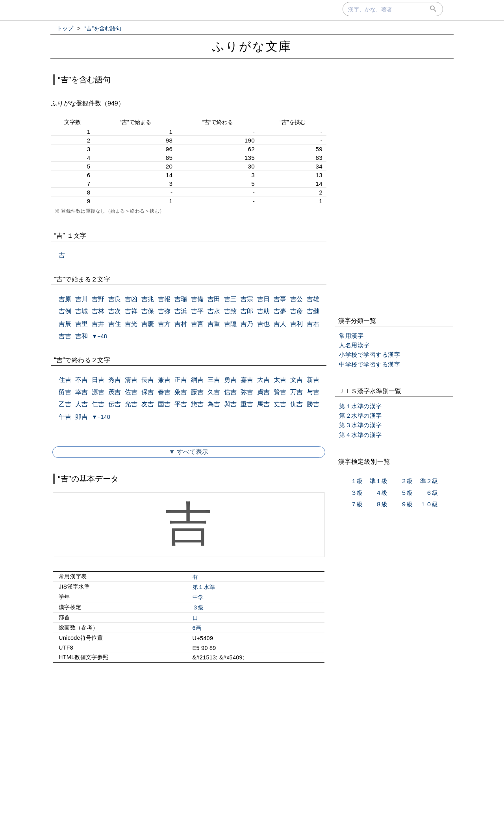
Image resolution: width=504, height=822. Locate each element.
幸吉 (82, 392)
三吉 (214, 380)
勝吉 (313, 404)
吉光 (131, 324)
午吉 (65, 417)
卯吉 (82, 417)
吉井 (98, 324)
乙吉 (65, 404)
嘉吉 (247, 380)
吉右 (313, 324)
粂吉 (181, 392)
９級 (407, 504)
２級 (407, 481)
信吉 (230, 392)
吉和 (82, 336)
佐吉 (131, 392)
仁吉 (98, 404)
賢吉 (280, 392)
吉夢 (280, 311)
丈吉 (280, 404)
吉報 (164, 299)
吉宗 (247, 299)
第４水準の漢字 (360, 435)
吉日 (263, 299)
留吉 (65, 392)
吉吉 (65, 336)
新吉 (313, 380)
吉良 (115, 299)
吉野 (98, 299)
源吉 (98, 392)
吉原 (65, 299)
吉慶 (148, 324)
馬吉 (263, 404)
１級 (357, 481)
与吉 (313, 392)
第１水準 (204, 587)
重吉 (247, 404)
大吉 (263, 380)
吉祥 (131, 311)
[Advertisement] (189, 736)
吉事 (280, 299)
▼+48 (99, 336)
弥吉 (247, 392)
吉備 (197, 299)
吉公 (296, 299)
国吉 (164, 404)
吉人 (280, 324)
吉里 (82, 324)
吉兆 (148, 299)
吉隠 (230, 324)
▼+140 (101, 417)
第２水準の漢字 (360, 416)
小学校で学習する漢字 (370, 355)
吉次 (115, 311)
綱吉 (197, 380)
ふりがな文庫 (252, 46)
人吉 (82, 404)
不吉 (82, 380)
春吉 (164, 392)
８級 (382, 504)
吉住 (115, 324)
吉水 (214, 311)
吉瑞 (181, 299)
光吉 (131, 404)
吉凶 (131, 299)
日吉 (98, 380)
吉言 (197, 324)
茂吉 (115, 392)
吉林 (98, 311)
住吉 (65, 380)
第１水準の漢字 (360, 406)
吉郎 (247, 311)
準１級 (379, 481)
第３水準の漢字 (360, 425)
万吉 (296, 392)
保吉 (148, 392)
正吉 (181, 380)
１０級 (429, 504)
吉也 (263, 324)
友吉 (148, 404)
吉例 (65, 311)
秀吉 (115, 380)
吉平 (197, 311)
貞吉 (263, 392)
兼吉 (164, 380)
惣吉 (197, 404)
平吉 (181, 404)
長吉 (148, 380)
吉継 (313, 311)
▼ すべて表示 (189, 452)
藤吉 (197, 392)
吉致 (230, 311)
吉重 (214, 324)
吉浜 (181, 311)
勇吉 (230, 380)
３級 (198, 607)
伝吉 (115, 404)
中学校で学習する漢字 (370, 364)
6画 (197, 628)
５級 (407, 493)
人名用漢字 (354, 345)
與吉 (230, 404)
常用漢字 (351, 336)
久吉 (214, 392)
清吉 (131, 380)
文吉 (296, 380)
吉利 (296, 324)
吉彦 (296, 311)
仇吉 (296, 404)
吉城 (82, 311)
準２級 (429, 481)
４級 (382, 493)
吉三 (230, 299)
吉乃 (247, 324)
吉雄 (313, 299)
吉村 (181, 324)
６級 (432, 493)
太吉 (280, 380)
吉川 (82, 299)
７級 (357, 504)
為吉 (214, 404)
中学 (198, 597)
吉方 (164, 324)
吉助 (263, 311)
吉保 (148, 311)
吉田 (214, 299)
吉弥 (164, 311)
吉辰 (65, 324)
